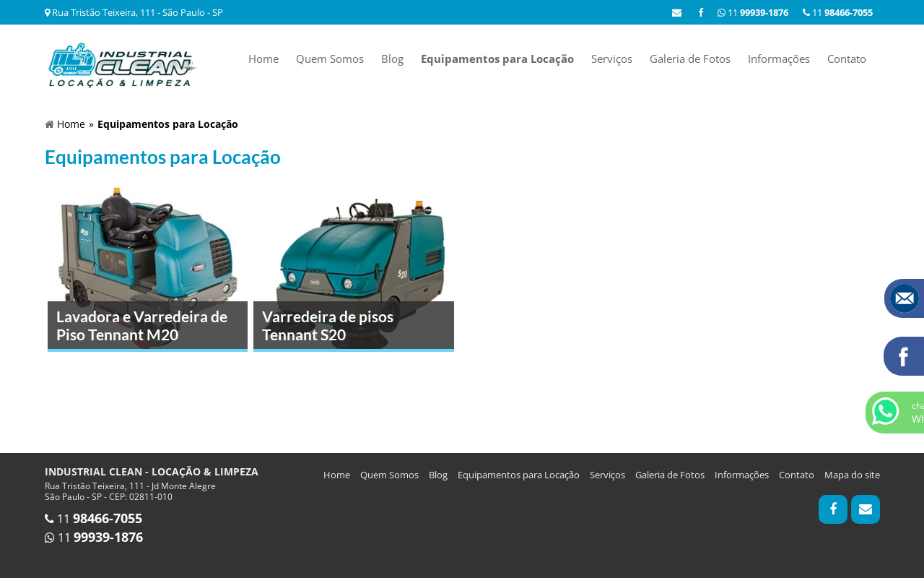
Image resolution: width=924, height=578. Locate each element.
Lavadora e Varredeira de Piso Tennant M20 (142, 325)
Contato (847, 59)
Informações (779, 59)
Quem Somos (330, 59)
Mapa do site (852, 475)
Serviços (612, 59)
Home (263, 59)
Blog (392, 59)
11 (838, 12)
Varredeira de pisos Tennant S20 (328, 325)
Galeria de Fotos (690, 59)
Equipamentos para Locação (497, 59)
